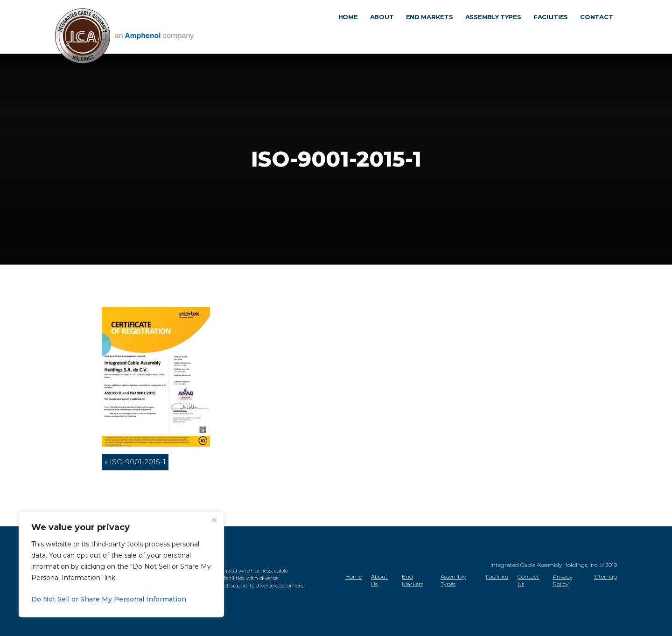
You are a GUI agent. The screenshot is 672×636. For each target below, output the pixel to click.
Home (351, 35)
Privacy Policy (562, 580)
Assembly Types (453, 580)
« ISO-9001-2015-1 (135, 462)
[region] (121, 565)
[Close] (214, 520)
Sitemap (605, 577)
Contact (600, 35)
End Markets (413, 580)
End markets (432, 35)
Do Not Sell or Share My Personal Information (109, 599)
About (385, 35)
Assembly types (497, 35)
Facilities (554, 35)
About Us (379, 580)
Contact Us (528, 580)
